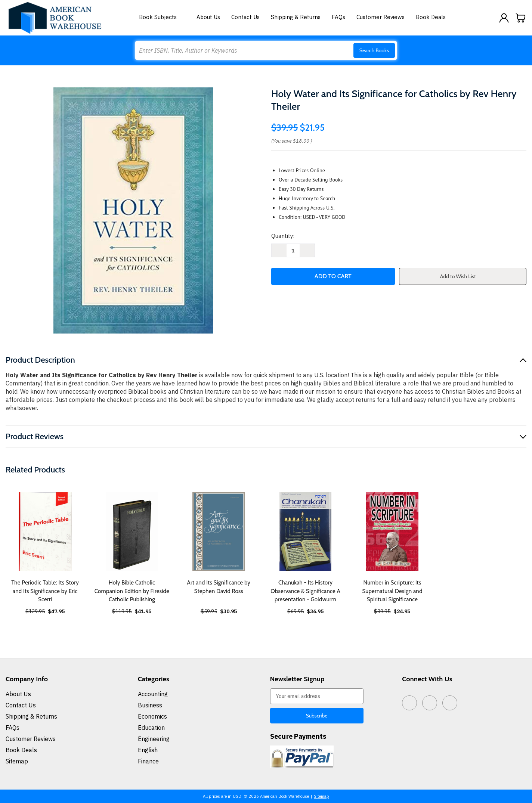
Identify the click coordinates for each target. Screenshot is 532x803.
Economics (152, 716)
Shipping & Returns (296, 17)
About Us (208, 17)
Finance (148, 761)
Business (150, 705)
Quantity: (283, 236)
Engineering (154, 739)
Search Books (374, 50)
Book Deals (431, 17)
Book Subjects (162, 17)
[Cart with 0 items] (521, 18)
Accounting (153, 694)
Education (151, 728)
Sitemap (17, 761)
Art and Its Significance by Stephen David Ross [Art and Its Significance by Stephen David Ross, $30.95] (219, 587)
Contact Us (245, 17)
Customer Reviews (381, 17)
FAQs (338, 17)
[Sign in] (504, 18)
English (148, 750)
